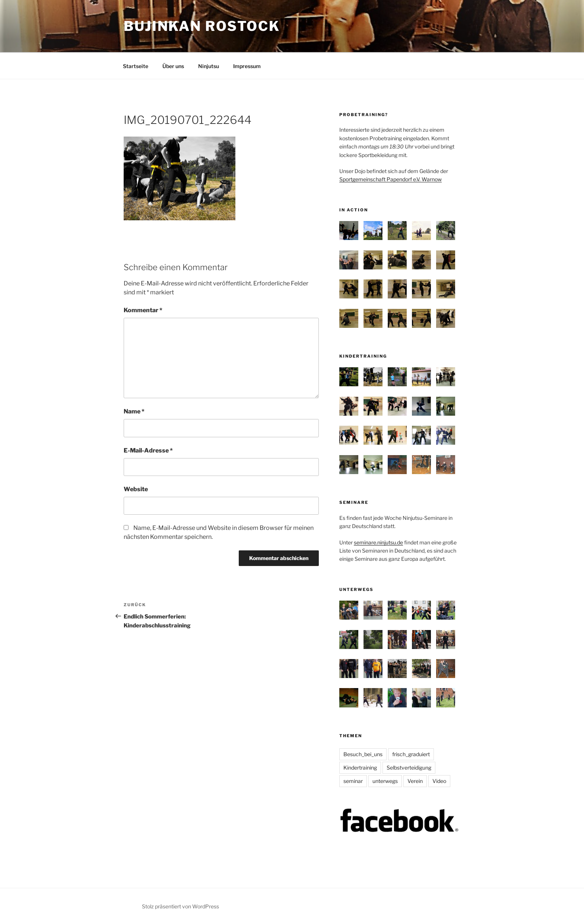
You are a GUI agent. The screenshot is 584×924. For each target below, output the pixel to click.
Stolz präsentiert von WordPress (180, 906)
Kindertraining (360, 768)
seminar (353, 781)
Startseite (136, 66)
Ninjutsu (209, 66)
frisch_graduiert (411, 754)
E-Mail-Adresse (148, 450)
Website (136, 489)
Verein (415, 781)
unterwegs (385, 781)
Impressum (247, 66)
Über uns (173, 66)
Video (439, 781)
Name (134, 411)
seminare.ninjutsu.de (378, 542)
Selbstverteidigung (409, 768)
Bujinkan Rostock (202, 26)
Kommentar (143, 310)
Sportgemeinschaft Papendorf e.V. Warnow (391, 179)
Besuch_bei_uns (363, 754)
